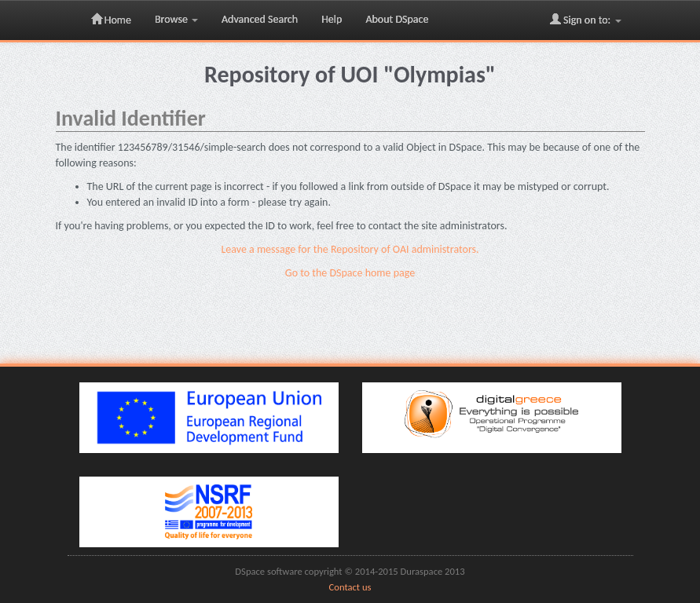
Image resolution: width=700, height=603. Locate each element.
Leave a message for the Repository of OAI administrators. (350, 249)
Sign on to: (586, 20)
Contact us (350, 587)
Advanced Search (260, 19)
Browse (176, 19)
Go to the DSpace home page (350, 273)
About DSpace (397, 19)
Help (332, 19)
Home (111, 20)
